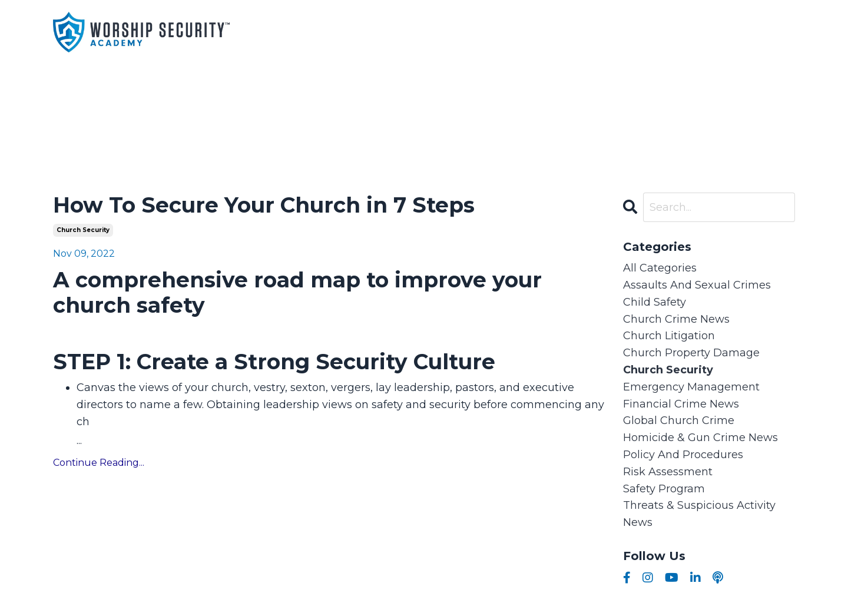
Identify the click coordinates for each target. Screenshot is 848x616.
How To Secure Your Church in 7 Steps (264, 205)
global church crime (679, 420)
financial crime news (681, 404)
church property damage (691, 353)
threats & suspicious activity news (699, 514)
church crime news (676, 319)
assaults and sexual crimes (697, 285)
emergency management (691, 387)
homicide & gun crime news (700, 438)
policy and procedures (683, 455)
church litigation (669, 336)
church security (83, 230)
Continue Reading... (99, 463)
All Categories (660, 268)
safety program (664, 489)
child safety (655, 302)
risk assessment (668, 472)
